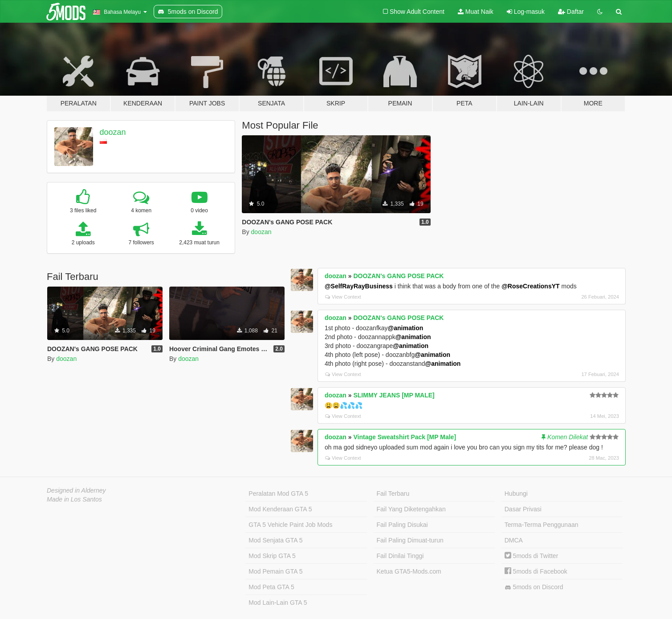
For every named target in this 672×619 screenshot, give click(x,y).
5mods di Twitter (531, 556)
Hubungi (516, 494)
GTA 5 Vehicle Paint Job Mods (290, 525)
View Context (343, 297)
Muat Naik (476, 12)
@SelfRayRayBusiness (359, 286)
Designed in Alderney (76, 490)
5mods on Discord (534, 587)
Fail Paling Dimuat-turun (410, 540)
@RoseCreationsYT (530, 286)
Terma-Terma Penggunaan (542, 525)
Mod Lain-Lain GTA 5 (278, 603)
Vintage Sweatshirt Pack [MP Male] (405, 437)
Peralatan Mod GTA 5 (278, 494)
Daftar (571, 12)
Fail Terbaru (393, 494)
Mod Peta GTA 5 (271, 587)
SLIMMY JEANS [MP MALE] (394, 395)
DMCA (514, 540)
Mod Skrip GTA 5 (272, 556)
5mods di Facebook (536, 571)
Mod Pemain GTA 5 (275, 571)
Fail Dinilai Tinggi (400, 556)
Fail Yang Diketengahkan (411, 509)
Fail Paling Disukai (402, 525)
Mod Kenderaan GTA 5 (280, 509)
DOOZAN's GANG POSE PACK (398, 276)
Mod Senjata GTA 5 (275, 540)
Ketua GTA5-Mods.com (409, 571)
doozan (113, 132)
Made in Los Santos (74, 499)
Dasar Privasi (523, 509)
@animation (406, 328)
